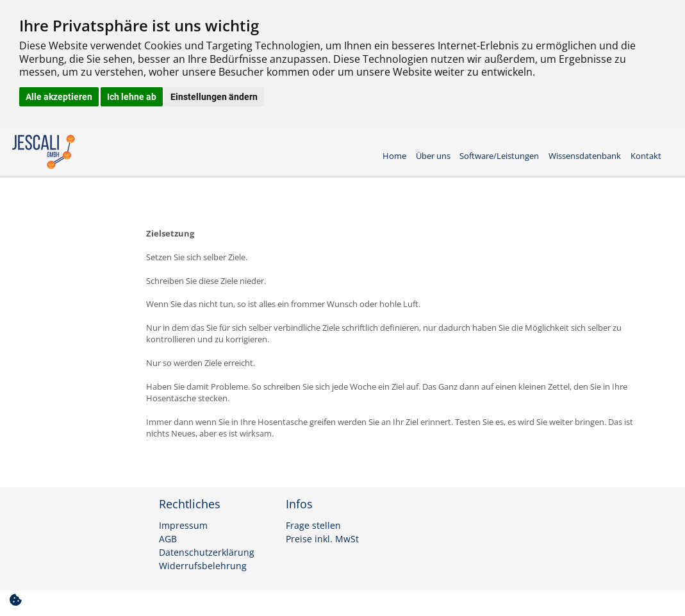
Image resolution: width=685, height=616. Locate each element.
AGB (168, 539)
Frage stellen (313, 526)
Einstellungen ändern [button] (214, 97)
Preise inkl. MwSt (322, 539)
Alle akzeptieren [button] (59, 97)
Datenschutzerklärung (207, 553)
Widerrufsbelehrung (203, 566)
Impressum (183, 526)
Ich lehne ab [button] (132, 97)
